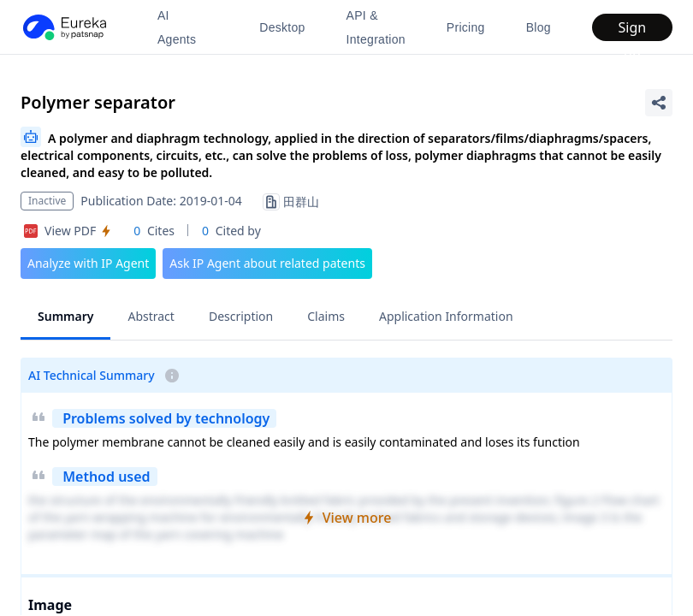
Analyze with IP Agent (88, 263)
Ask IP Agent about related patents (267, 263)
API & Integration (376, 27)
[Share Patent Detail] (659, 103)
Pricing (466, 27)
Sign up (633, 30)
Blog (539, 27)
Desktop (282, 27)
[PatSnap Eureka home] (63, 27)
